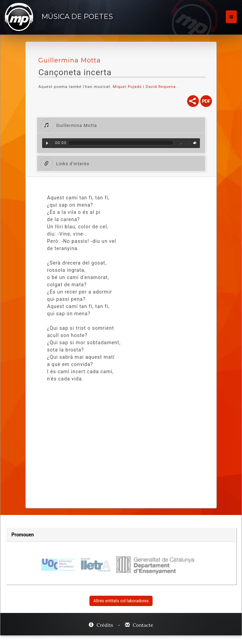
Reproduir (47, 143)
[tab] (121, 125)
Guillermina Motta (70, 60)
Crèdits (101, 625)
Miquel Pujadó (127, 87)
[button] (121, 125)
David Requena (161, 87)
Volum (194, 143)
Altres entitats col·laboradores (121, 601)
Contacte (139, 625)
